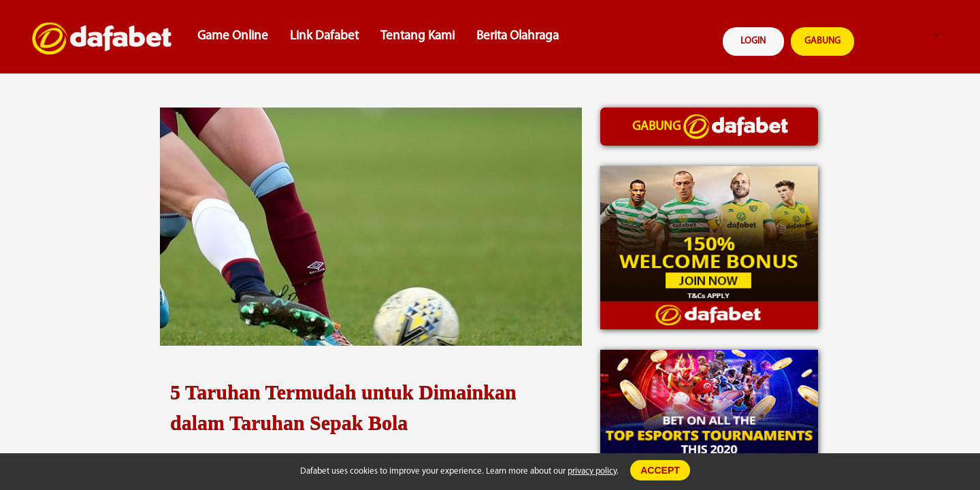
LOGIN (753, 41)
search (880, 43)
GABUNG (822, 41)
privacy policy (592, 471)
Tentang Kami (418, 36)
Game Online (233, 36)
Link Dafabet (324, 36)
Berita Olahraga (518, 36)
